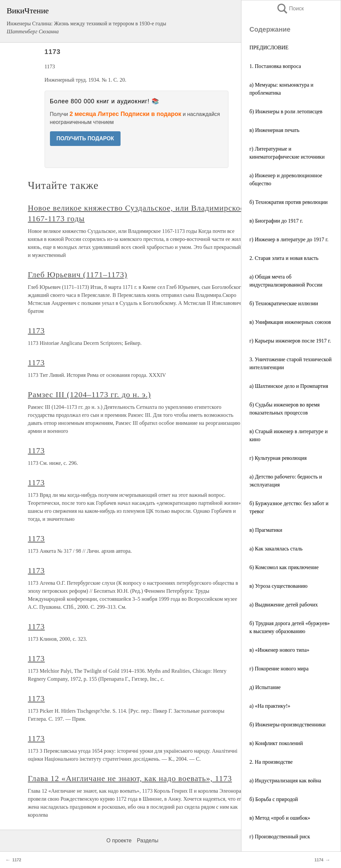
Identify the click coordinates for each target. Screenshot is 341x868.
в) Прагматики (266, 530)
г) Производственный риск (280, 837)
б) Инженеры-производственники (288, 725)
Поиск (290, 8)
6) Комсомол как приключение (284, 567)
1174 (319, 860)
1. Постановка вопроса (275, 66)
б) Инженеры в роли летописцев (286, 111)
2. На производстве (271, 762)
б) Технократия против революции (289, 202)
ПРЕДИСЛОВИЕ (269, 47)
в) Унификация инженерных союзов (290, 322)
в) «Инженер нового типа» (279, 650)
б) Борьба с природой (274, 799)
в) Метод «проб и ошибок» (280, 818)
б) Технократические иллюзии (284, 303)
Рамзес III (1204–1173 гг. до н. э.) (90, 395)
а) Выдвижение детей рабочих (284, 605)
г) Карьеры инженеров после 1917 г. (290, 341)
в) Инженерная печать (274, 130)
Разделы (148, 841)
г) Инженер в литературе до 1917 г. (289, 239)
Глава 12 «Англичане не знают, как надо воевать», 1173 (130, 778)
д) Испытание (265, 687)
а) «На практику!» (270, 706)
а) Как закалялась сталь (276, 549)
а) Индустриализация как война (285, 781)
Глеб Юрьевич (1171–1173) (78, 275)
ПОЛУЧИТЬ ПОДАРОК (85, 138)
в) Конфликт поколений (276, 743)
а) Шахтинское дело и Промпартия (289, 386)
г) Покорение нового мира (279, 669)
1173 (36, 331)
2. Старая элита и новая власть (284, 258)
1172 (17, 860)
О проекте (119, 841)
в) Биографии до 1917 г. (276, 221)
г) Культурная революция (278, 458)
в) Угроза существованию (279, 586)
